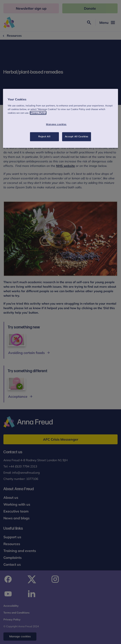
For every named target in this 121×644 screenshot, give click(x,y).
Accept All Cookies (77, 136)
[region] (60, 119)
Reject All (44, 136)
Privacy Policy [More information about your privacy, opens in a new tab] (38, 113)
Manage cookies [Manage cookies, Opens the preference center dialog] (56, 124)
